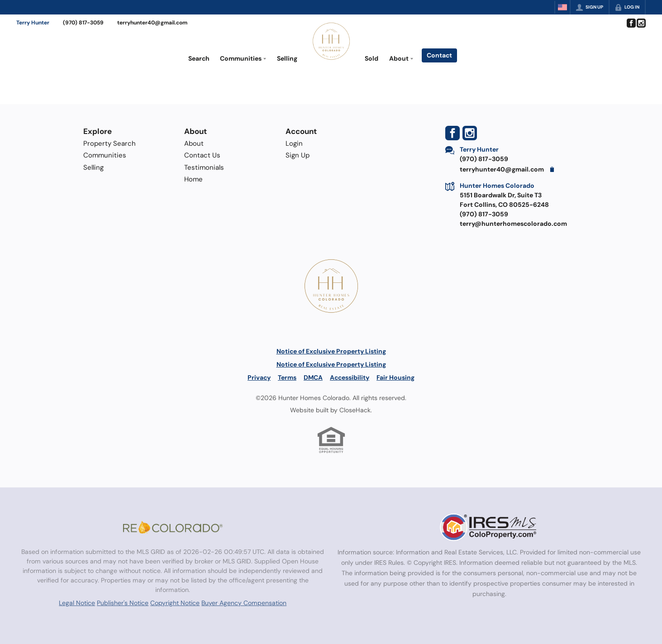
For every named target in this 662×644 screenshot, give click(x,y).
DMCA (313, 377)
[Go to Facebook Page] (631, 23)
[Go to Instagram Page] (641, 23)
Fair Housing (395, 377)
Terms (287, 377)
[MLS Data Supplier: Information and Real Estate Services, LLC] (489, 527)
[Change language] (562, 7)
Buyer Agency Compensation (244, 603)
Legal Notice (77, 603)
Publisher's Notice (123, 603)
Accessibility (350, 377)
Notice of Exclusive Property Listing (331, 351)
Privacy (259, 377)
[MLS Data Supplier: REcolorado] (173, 527)
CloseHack (355, 410)
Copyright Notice (175, 603)
